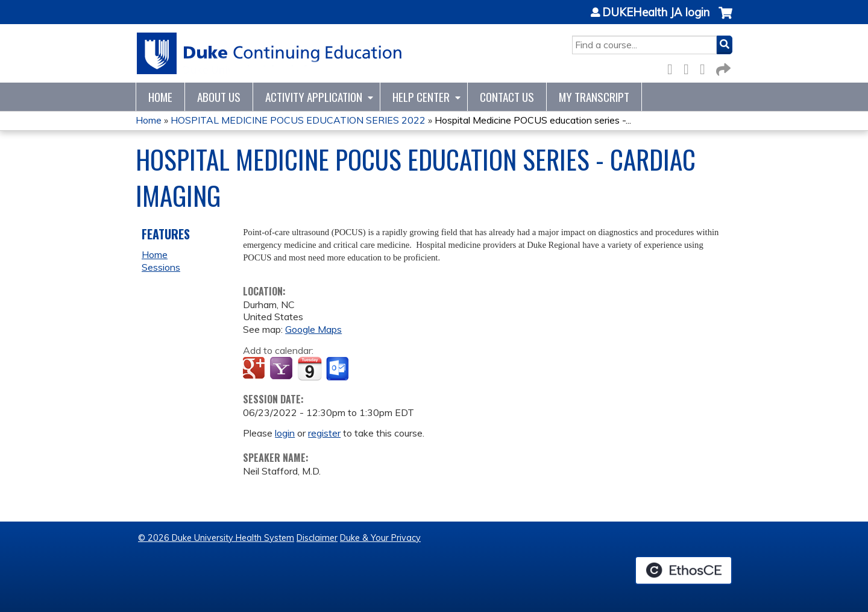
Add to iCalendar (310, 368)
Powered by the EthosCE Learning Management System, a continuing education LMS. (684, 570)
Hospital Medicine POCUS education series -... (533, 120)
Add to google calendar (255, 369)
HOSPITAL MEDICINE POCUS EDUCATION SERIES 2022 (298, 120)
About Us (219, 97)
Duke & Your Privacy (380, 538)
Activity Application (314, 97)
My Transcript (594, 97)
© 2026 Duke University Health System (216, 538)
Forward (722, 67)
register (324, 433)
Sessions (161, 267)
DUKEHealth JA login (656, 13)
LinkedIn (706, 67)
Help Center (421, 97)
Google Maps (313, 329)
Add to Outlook (338, 369)
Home (160, 97)
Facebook (673, 67)
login (285, 433)
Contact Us (507, 97)
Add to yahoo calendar (282, 369)
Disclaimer (317, 538)
